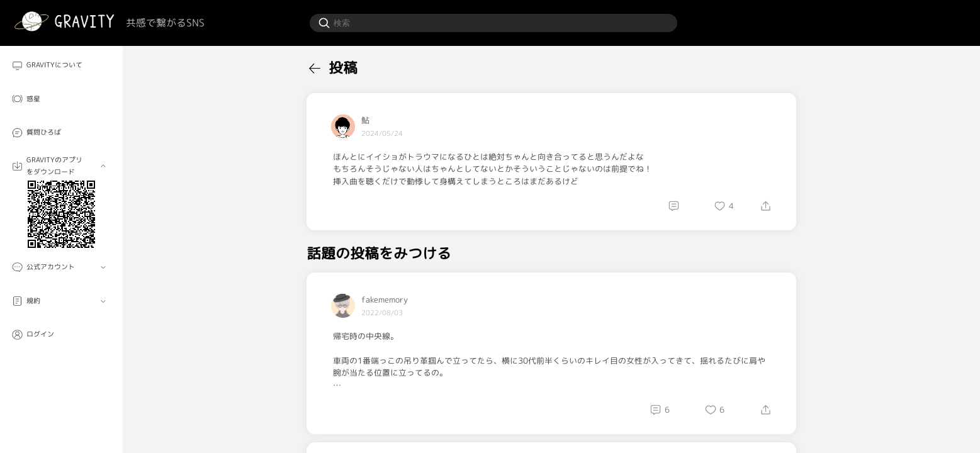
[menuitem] (61, 65)
